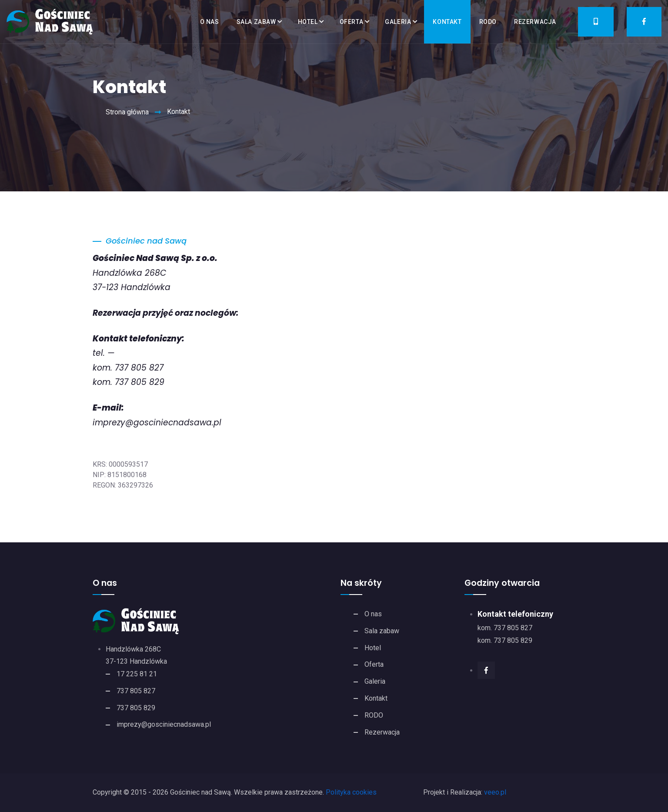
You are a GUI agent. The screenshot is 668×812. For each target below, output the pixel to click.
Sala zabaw (256, 22)
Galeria (398, 22)
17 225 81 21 (137, 674)
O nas (210, 22)
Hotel (308, 22)
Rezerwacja (535, 22)
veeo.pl (495, 792)
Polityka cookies (351, 792)
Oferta (352, 22)
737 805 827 (136, 691)
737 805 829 (136, 708)
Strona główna (127, 112)
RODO (488, 22)
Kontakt (447, 22)
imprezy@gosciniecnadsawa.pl (157, 423)
